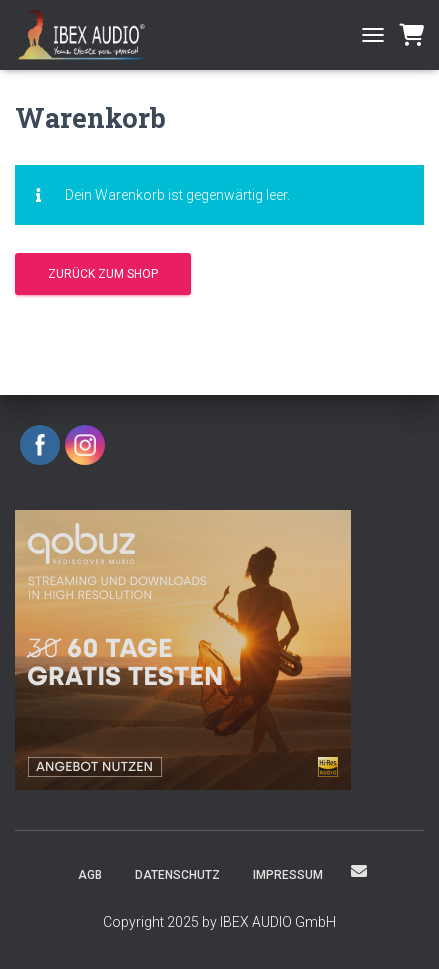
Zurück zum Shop (103, 274)
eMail (359, 871)
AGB (90, 875)
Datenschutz (177, 875)
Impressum (288, 875)
